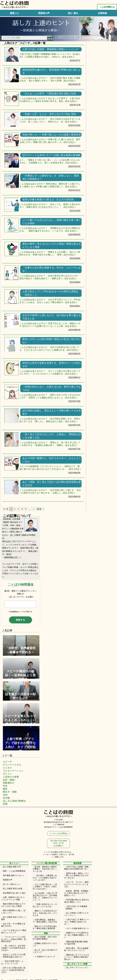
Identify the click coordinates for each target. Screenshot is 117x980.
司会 (5, 786)
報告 (5, 789)
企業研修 (102, 13)
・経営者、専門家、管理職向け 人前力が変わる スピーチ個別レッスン (76, 893)
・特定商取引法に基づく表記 (13, 893)
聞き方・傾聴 (10, 792)
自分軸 (6, 798)
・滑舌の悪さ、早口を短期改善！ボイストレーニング (76, 949)
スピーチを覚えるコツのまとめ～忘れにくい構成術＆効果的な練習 (20, 720)
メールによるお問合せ (58, 833)
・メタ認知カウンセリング (44, 957)
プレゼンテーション (13, 771)
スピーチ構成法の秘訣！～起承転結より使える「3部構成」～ (20, 675)
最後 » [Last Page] (40, 509)
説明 (5, 804)
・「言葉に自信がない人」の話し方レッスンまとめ (45, 905)
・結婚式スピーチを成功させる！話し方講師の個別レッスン (76, 935)
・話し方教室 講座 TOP (11, 867)
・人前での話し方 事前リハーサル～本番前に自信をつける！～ (77, 922)
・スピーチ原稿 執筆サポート (77, 928)
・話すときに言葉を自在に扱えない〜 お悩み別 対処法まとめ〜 (13, 970)
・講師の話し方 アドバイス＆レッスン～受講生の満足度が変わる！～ (77, 957)
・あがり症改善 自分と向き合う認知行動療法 (45, 938)
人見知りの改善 (11, 777)
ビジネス (7, 768)
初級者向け (9, 783)
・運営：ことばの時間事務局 (13, 871)
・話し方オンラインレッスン (76, 967)
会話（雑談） (10, 780)
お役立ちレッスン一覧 (67, 37)
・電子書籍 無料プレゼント (13, 875)
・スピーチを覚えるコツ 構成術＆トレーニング (14, 931)
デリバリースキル (12, 765)
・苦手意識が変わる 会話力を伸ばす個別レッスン (77, 901)
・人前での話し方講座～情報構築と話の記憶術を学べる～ (76, 868)
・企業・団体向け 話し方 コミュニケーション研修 (13, 898)
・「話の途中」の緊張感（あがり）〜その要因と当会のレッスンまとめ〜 (45, 878)
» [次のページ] (34, 509)
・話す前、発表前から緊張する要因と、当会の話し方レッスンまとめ (45, 869)
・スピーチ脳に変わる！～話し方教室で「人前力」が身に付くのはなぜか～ (45, 887)
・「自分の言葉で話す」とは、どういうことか (12, 962)
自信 (5, 795)
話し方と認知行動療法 (14, 801)
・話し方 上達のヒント (11, 884)
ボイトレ (7, 774)
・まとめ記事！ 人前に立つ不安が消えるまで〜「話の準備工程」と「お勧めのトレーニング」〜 (45, 896)
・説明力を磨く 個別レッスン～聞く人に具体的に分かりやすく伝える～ (77, 876)
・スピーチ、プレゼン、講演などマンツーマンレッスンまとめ (76, 884)
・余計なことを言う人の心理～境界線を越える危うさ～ (13, 956)
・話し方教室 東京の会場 (12, 889)
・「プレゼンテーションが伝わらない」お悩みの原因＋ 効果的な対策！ (14, 939)
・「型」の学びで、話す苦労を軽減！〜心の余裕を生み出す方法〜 (13, 948)
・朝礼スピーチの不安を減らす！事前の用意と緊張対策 (45, 927)
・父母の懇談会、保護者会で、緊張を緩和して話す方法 (45, 921)
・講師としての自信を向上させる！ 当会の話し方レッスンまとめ (45, 913)
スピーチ (7, 762)
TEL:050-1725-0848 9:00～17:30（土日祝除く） (58, 843)
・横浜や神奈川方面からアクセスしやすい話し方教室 (13, 905)
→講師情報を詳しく (12, 557)
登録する (21, 620)
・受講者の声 (7, 880)
